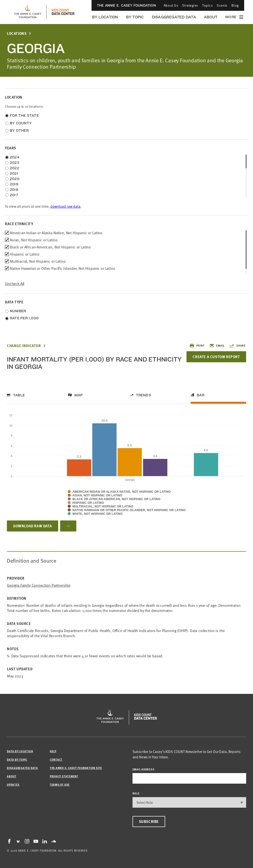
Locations (17, 33)
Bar (201, 395)
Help (53, 751)
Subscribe (149, 821)
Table (19, 395)
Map (79, 395)
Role (136, 793)
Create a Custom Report (216, 357)
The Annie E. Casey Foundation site (76, 768)
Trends (144, 395)
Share (238, 346)
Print (197, 346)
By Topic (135, 17)
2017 (14, 195)
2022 (14, 168)
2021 (14, 173)
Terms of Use (60, 784)
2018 (14, 190)
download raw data (65, 206)
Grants (222, 5)
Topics (207, 5)
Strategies (190, 5)
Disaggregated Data (174, 17)
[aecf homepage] (28, 12)
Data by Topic (17, 759)
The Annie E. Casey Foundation (126, 5)
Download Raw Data (33, 526)
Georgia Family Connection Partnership (39, 585)
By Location (105, 17)
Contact (56, 759)
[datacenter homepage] (63, 12)
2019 (14, 184)
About (211, 17)
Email (217, 346)
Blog (235, 5)
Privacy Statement (64, 776)
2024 (14, 157)
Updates (13, 784)
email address (144, 769)
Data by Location (20, 751)
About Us (171, 5)
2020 (15, 179)
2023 (14, 163)
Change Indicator (24, 346)
